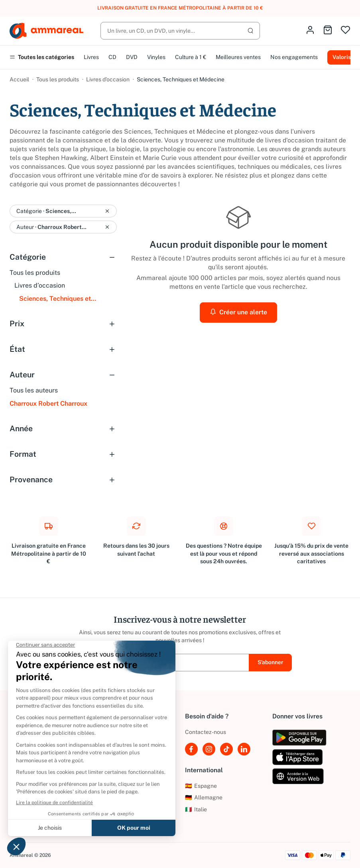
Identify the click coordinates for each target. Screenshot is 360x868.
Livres (91, 57)
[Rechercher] (180, 31)
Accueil (19, 79)
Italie (196, 809)
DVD (132, 57)
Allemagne (204, 797)
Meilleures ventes (238, 57)
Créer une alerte (238, 312)
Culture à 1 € (191, 57)
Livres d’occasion (108, 79)
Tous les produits (58, 79)
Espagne (201, 786)
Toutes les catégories (42, 57)
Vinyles (156, 57)
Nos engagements (294, 57)
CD (112, 57)
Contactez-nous (206, 732)
